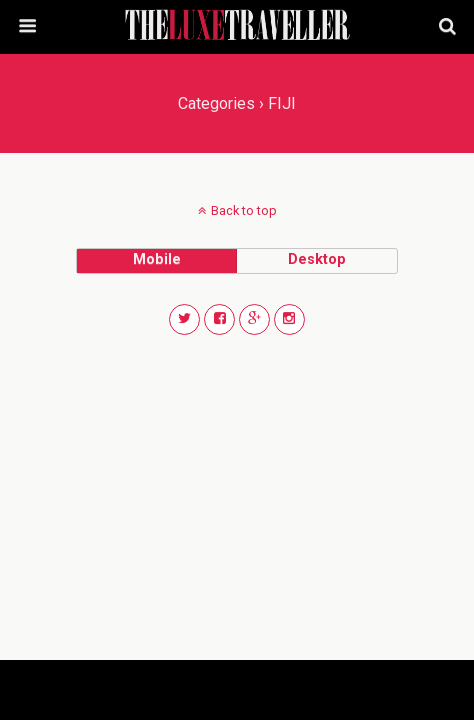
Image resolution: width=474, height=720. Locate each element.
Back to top (244, 210)
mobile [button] (157, 259)
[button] (184, 319)
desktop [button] (317, 259)
